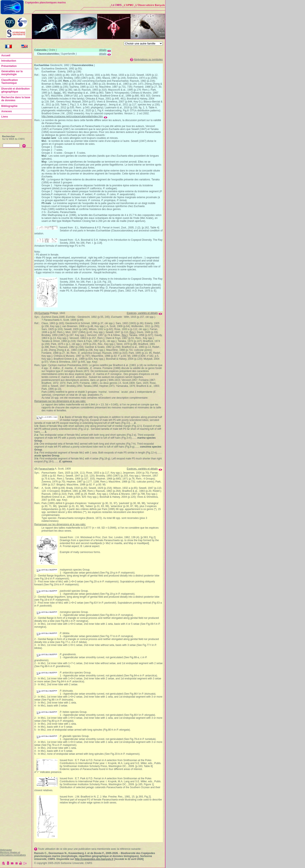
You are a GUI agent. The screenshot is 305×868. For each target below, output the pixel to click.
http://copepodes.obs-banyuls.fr (94, 859)
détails (103, 50)
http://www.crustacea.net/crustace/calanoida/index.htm (72, 116)
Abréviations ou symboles (148, 59)
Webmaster (6, 850)
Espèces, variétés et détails (142, 313)
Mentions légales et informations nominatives (13, 854)
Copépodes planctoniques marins (45, 3)
